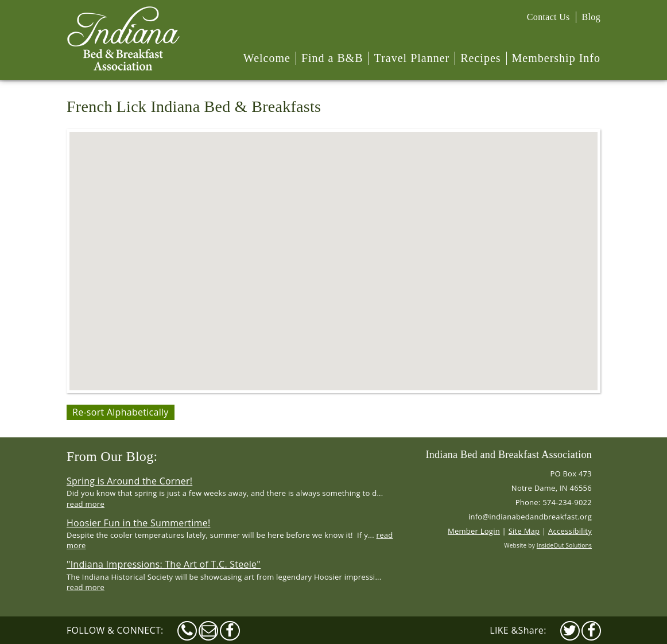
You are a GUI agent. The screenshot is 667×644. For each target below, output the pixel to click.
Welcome (267, 58)
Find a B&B (332, 58)
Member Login (474, 531)
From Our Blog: (112, 456)
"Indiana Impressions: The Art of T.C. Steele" (164, 564)
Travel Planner (412, 58)
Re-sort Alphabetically (121, 412)
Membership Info (556, 58)
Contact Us (548, 17)
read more (86, 504)
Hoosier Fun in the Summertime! (138, 523)
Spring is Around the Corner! (129, 481)
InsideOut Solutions (564, 545)
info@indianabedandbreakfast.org (530, 517)
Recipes (480, 58)
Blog (591, 17)
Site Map (524, 531)
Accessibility (570, 531)
